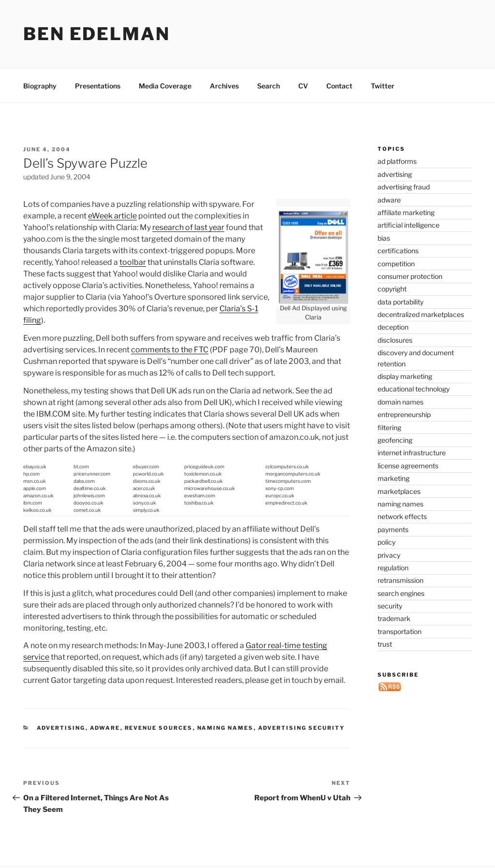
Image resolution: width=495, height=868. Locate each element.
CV (303, 86)
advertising (61, 728)
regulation (393, 568)
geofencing (395, 440)
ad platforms (397, 161)
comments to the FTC (170, 350)
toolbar (133, 262)
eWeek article (112, 216)
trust (385, 644)
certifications (398, 251)
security (390, 606)
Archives (224, 86)
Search (269, 86)
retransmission (400, 580)
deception (393, 327)
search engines (401, 593)
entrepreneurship (404, 414)
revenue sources (159, 728)
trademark (394, 618)
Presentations (98, 86)
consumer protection (410, 276)
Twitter (383, 86)
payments (393, 529)
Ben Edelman (97, 34)
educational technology (414, 389)
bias (384, 238)
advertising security (302, 728)
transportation (400, 631)
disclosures (395, 340)
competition (396, 264)
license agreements (408, 466)
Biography (40, 86)
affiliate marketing (406, 212)
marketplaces (399, 491)
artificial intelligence (408, 225)
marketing (393, 478)
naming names (226, 728)
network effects (402, 516)
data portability (400, 302)
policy (386, 542)
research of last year (188, 227)
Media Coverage (165, 86)
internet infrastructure (412, 453)
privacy (389, 555)
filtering (389, 427)
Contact (339, 86)
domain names (400, 402)
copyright (392, 289)
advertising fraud (404, 187)
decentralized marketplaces (421, 314)
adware (105, 728)
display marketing (405, 376)
